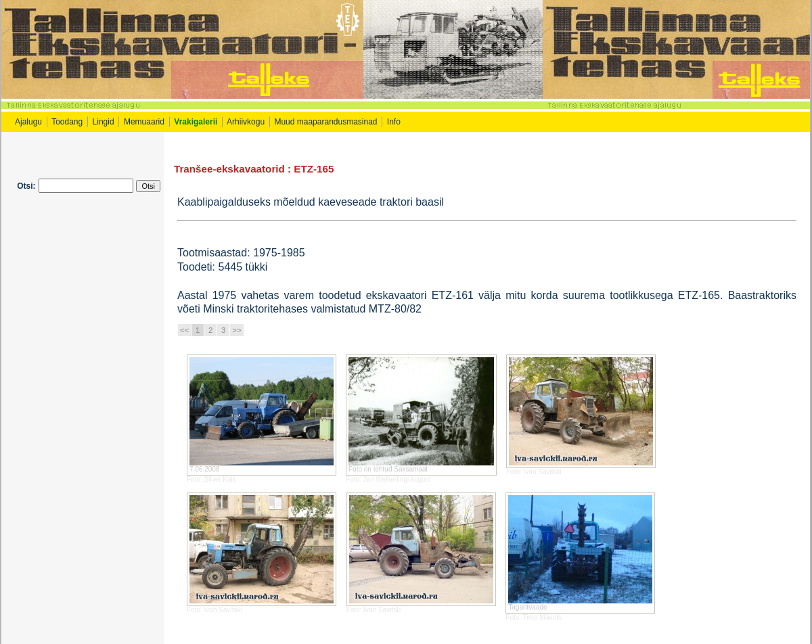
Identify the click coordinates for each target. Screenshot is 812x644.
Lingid (104, 122)
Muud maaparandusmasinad (325, 122)
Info (395, 122)
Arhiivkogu (246, 122)
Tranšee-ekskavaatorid (229, 169)
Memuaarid (144, 122)
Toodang (67, 122)
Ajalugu (28, 122)
